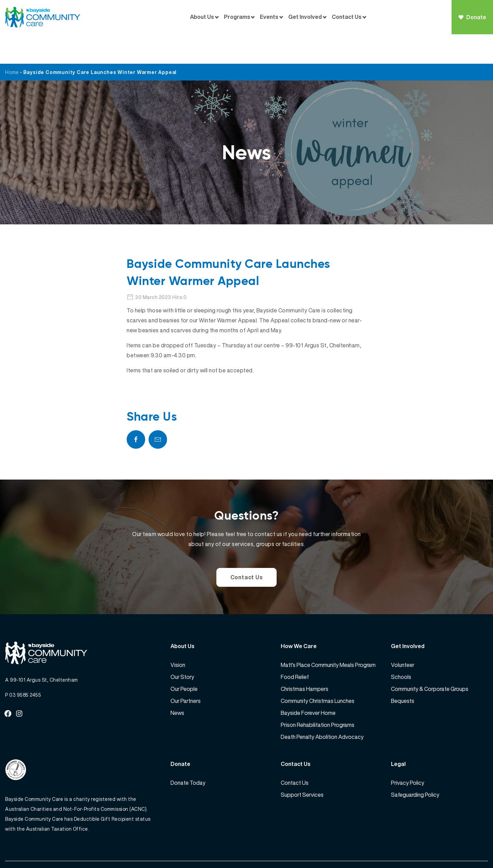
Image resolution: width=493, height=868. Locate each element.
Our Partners (186, 672)
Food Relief (295, 648)
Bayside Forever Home (308, 684)
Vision (178, 636)
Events (269, 17)
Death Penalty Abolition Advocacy (322, 708)
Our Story (182, 648)
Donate (472, 17)
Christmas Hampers (305, 660)
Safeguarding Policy (415, 766)
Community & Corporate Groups (430, 660)
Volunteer (403, 636)
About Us (202, 17)
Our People (184, 660)
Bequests (403, 672)
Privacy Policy (408, 754)
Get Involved (305, 17)
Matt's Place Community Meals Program (328, 636)
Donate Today (188, 754)
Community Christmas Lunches (318, 672)
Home (12, 43)
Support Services (302, 766)
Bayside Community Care (52, 848)
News (177, 684)
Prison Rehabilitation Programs (318, 696)
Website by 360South (463, 848)
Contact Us (347, 17)
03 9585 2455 (25, 666)
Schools (401, 648)
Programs (237, 17)
